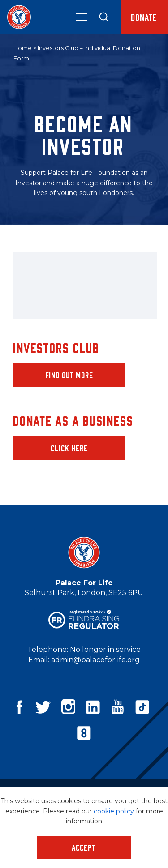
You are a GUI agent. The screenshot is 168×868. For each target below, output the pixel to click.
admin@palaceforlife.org (95, 660)
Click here (70, 448)
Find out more (70, 375)
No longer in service (105, 649)
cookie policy (114, 811)
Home (23, 48)
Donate (144, 17)
